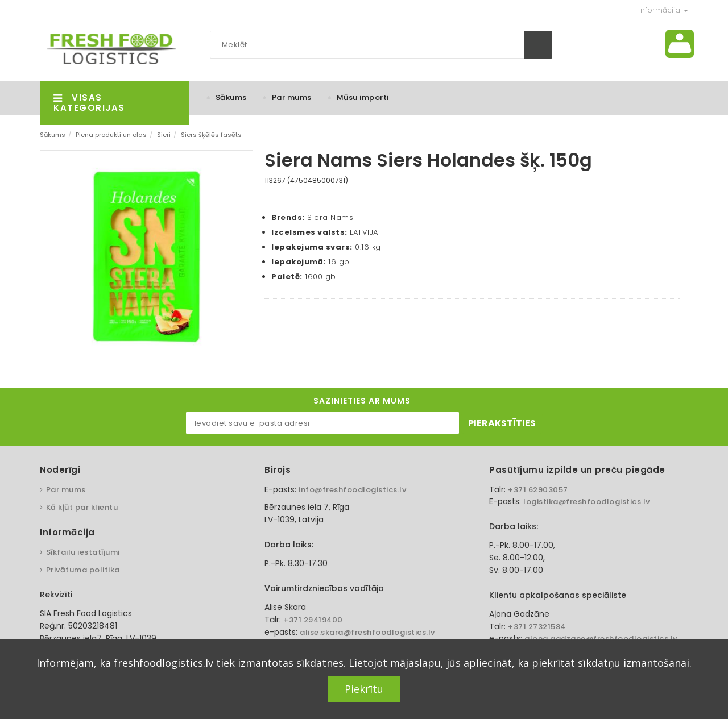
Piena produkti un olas (111, 135)
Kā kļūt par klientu (82, 507)
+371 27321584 (537, 627)
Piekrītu (364, 689)
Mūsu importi (363, 97)
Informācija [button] (663, 10)
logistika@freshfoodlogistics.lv (587, 502)
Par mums (292, 97)
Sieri (164, 135)
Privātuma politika (83, 570)
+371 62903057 (538, 490)
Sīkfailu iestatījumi (83, 552)
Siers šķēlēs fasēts (211, 135)
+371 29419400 (313, 620)
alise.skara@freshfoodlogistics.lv (367, 632)
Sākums (231, 97)
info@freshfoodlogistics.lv (352, 490)
